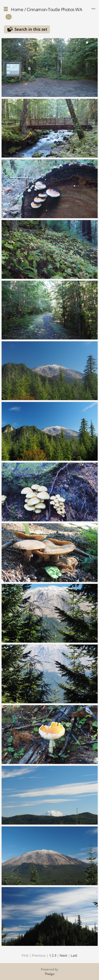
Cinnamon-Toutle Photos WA (55, 9)
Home (17, 9)
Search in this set (31, 29)
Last (74, 955)
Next (63, 955)
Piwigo (50, 974)
